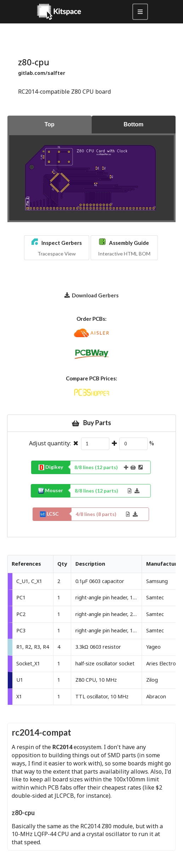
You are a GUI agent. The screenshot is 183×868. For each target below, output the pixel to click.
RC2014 (62, 747)
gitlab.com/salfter (42, 73)
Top (50, 124)
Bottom (133, 124)
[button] (57, 248)
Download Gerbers (91, 295)
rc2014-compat (41, 732)
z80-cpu (23, 813)
